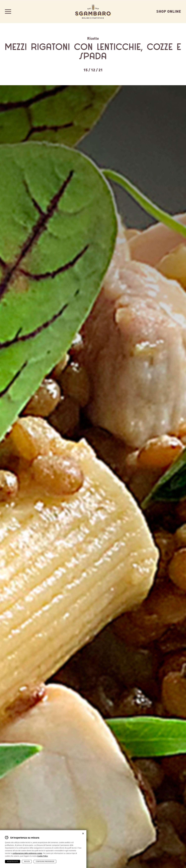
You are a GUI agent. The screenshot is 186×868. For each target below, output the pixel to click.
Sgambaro (93, 11)
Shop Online (169, 11)
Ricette (93, 38)
